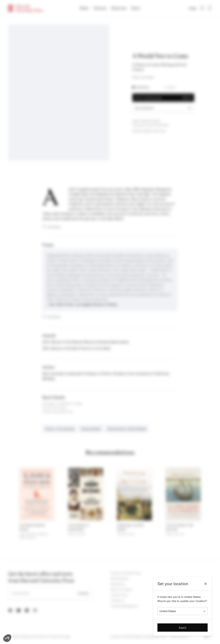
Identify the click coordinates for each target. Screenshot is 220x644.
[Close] (206, 584)
